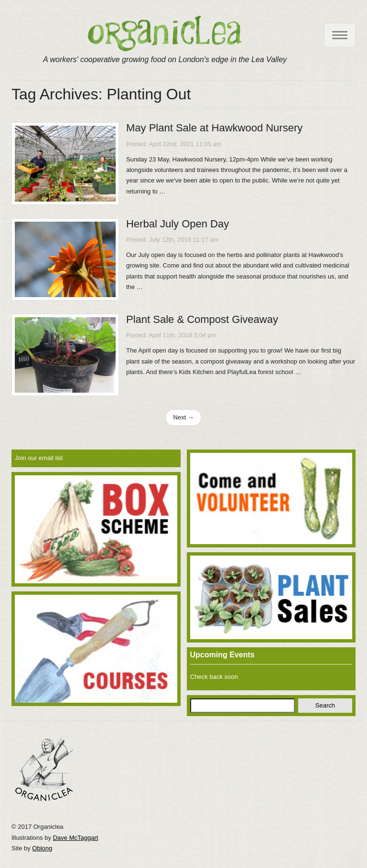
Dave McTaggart (76, 838)
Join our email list (39, 458)
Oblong (42, 848)
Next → (183, 417)
